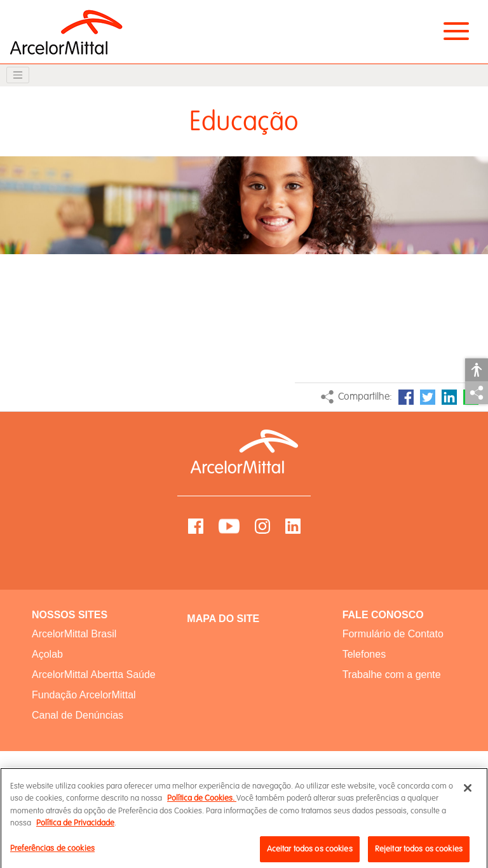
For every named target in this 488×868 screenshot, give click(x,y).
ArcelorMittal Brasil (74, 634)
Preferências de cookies (52, 855)
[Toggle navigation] (18, 75)
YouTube (229, 526)
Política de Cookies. (202, 805)
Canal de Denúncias (78, 715)
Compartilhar (477, 393)
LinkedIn (449, 397)
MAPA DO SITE (223, 619)
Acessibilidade (477, 370)
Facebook (406, 397)
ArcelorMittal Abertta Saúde (94, 675)
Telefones (364, 654)
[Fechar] (468, 794)
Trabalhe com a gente (392, 675)
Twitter (428, 397)
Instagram (262, 526)
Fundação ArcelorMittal (84, 695)
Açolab (47, 654)
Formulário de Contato (393, 634)
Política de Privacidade (75, 830)
